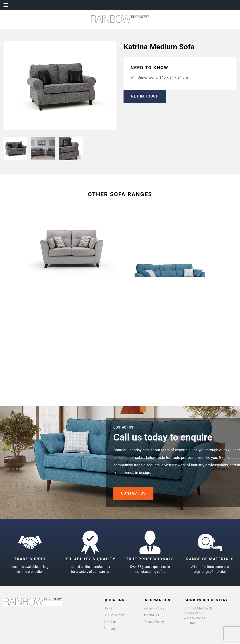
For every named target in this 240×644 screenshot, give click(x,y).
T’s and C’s (151, 615)
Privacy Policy (154, 622)
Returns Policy (154, 608)
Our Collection (114, 615)
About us (110, 622)
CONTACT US (148, 493)
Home (108, 608)
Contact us (111, 629)
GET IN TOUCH (145, 96)
